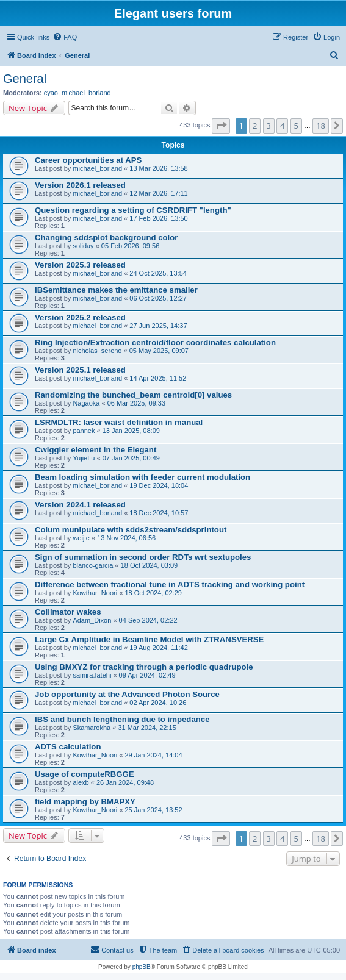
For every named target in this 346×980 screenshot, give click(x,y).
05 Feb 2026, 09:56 (130, 246)
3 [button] (269, 126)
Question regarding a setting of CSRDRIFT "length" (133, 210)
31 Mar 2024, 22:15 (147, 728)
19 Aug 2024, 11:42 (158, 648)
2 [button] (255, 126)
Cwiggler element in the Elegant (96, 450)
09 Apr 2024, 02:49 (147, 675)
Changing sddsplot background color (106, 238)
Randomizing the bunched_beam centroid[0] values (133, 395)
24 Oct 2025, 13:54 (158, 273)
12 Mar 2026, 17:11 (158, 193)
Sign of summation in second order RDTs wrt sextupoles (143, 557)
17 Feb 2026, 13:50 (158, 218)
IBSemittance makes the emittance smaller (116, 290)
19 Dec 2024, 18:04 (159, 485)
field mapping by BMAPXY (85, 802)
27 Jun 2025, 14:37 (158, 326)
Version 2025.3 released (80, 265)
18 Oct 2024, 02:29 (153, 593)
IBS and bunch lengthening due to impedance (122, 719)
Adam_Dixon (92, 620)
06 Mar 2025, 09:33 (136, 403)
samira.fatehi (92, 675)
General (25, 79)
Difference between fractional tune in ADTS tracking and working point (170, 585)
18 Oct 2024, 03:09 (150, 565)
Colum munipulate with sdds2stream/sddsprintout (131, 530)
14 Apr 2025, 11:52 (158, 378)
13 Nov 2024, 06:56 (126, 538)
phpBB (142, 967)
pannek (84, 431)
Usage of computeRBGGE (85, 774)
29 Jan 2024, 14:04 (153, 755)
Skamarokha (92, 728)
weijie (81, 538)
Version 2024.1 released (80, 505)
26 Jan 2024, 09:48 (125, 782)
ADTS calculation (68, 747)
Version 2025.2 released (80, 317)
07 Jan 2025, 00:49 (131, 458)
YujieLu (84, 458)
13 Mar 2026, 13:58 (158, 168)
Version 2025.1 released (80, 370)
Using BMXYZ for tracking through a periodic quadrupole (144, 667)
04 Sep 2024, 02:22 (148, 620)
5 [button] (296, 126)
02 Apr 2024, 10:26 (158, 703)
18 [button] (321, 126)
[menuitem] (65, 37)
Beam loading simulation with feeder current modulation (142, 477)
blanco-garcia (93, 565)
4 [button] (282, 126)
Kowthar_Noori (95, 593)
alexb (81, 782)
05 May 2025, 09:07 (159, 351)
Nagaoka (86, 403)
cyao (51, 93)
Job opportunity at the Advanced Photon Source (127, 694)
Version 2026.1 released (80, 185)
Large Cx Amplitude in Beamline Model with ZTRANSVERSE (149, 639)
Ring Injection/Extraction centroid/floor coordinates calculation (155, 342)
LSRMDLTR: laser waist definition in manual (119, 422)
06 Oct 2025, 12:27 (158, 298)
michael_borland (86, 93)
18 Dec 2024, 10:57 (159, 513)
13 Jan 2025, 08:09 (131, 431)
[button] (221, 126)
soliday (83, 246)
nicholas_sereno (97, 351)
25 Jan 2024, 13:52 (153, 810)
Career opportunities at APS (88, 160)
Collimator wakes (68, 612)
